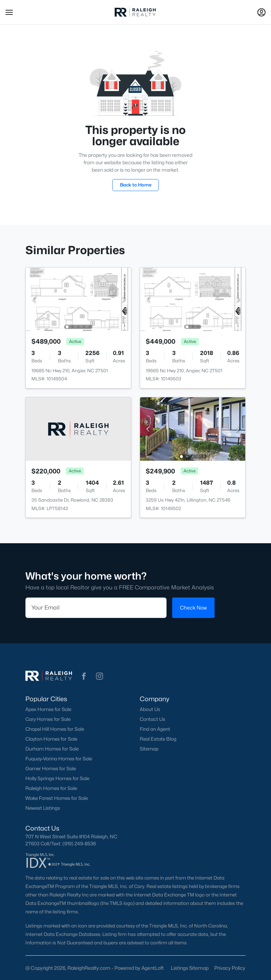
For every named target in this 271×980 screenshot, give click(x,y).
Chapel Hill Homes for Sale (55, 729)
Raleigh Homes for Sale (51, 788)
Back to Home (136, 185)
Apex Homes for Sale (48, 709)
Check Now (193, 608)
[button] (9, 12)
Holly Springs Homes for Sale (57, 778)
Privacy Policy (230, 968)
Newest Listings (43, 808)
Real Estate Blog (158, 739)
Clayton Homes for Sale (51, 739)
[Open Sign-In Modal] (261, 12)
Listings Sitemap (190, 968)
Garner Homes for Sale (51, 768)
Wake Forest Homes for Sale (57, 798)
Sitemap (149, 749)
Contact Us (152, 719)
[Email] (96, 608)
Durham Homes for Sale (52, 749)
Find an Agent (155, 729)
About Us (150, 709)
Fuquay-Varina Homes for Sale (59, 759)
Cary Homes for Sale (48, 719)
